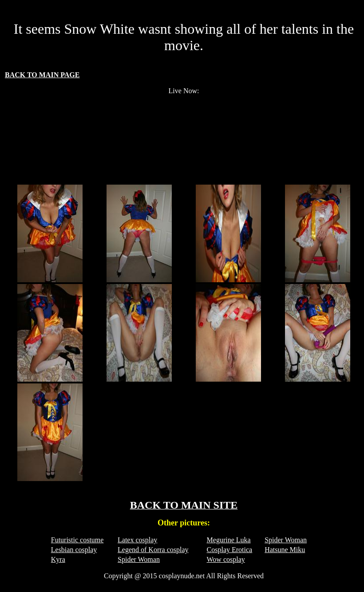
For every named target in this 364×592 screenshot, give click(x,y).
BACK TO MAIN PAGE (42, 75)
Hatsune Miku (285, 550)
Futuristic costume (77, 540)
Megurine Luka (229, 540)
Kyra (58, 559)
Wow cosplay (226, 559)
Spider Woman (286, 540)
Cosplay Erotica (230, 550)
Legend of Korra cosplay (153, 550)
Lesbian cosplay (74, 550)
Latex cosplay (137, 540)
